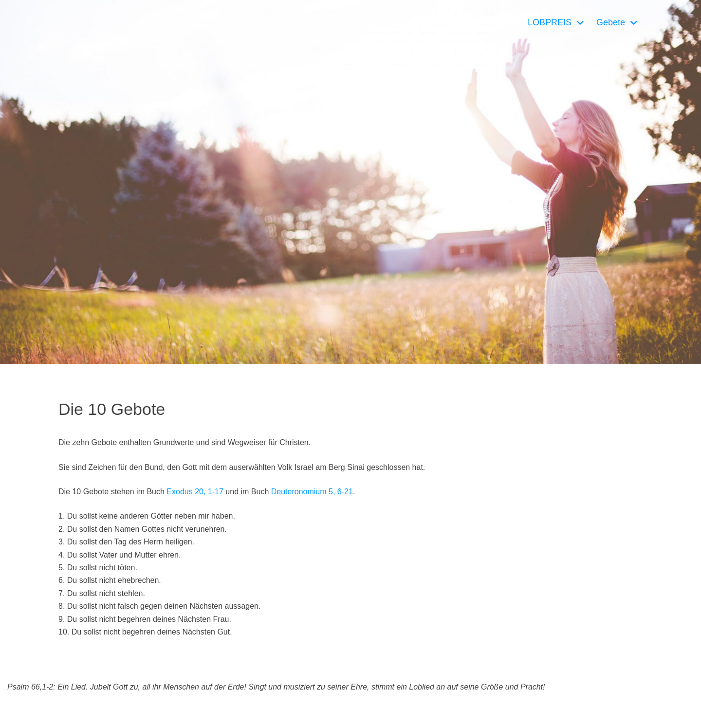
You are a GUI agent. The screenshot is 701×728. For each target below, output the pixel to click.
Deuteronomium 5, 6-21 (312, 492)
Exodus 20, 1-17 (195, 492)
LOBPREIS (550, 22)
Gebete (611, 22)
